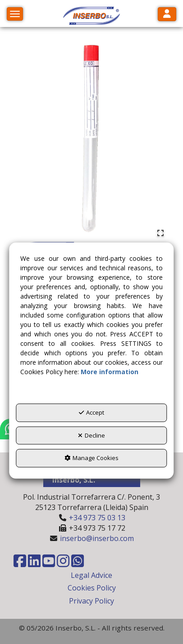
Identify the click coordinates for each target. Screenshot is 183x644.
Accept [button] (91, 413)
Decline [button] (91, 435)
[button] (91, 16)
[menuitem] (91, 575)
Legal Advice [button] (91, 575)
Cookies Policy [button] (92, 588)
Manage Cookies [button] (91, 458)
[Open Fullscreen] (160, 233)
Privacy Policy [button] (91, 601)
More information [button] (110, 372)
